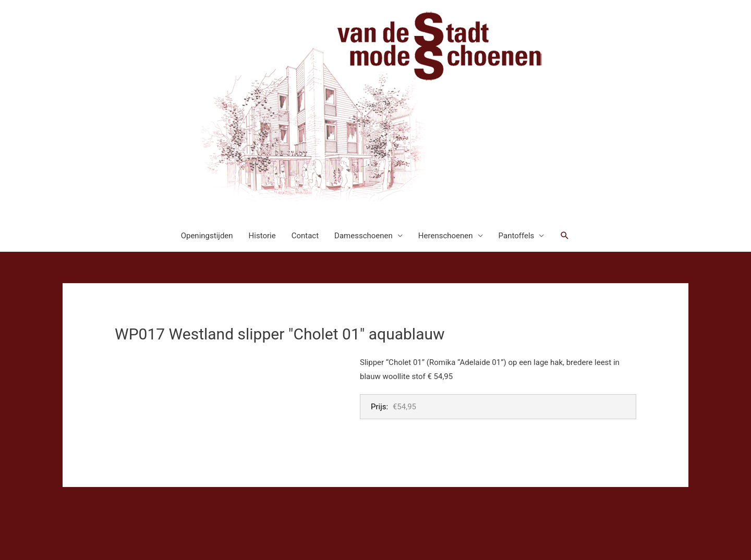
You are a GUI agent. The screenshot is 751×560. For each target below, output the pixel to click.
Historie (262, 236)
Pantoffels (517, 236)
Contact (305, 236)
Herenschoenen (446, 236)
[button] (565, 236)
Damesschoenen (364, 236)
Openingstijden (207, 236)
